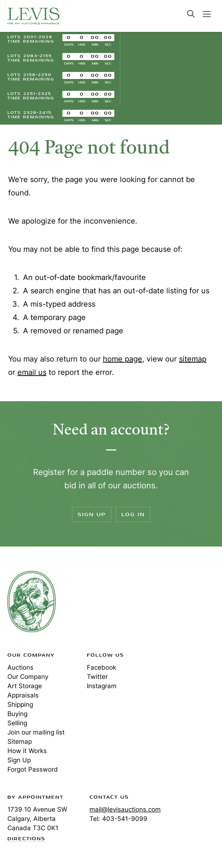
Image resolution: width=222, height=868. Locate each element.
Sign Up (92, 514)
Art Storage (25, 686)
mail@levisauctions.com (125, 809)
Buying (17, 714)
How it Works (27, 751)
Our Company (28, 677)
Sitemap (20, 742)
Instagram (102, 686)
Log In (133, 514)
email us (32, 372)
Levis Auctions (33, 16)
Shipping (20, 704)
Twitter (97, 677)
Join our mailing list (36, 732)
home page (123, 359)
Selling (17, 723)
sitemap (193, 359)
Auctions (20, 667)
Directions (26, 839)
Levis (32, 601)
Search (191, 14)
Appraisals (23, 695)
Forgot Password (33, 769)
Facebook (102, 667)
